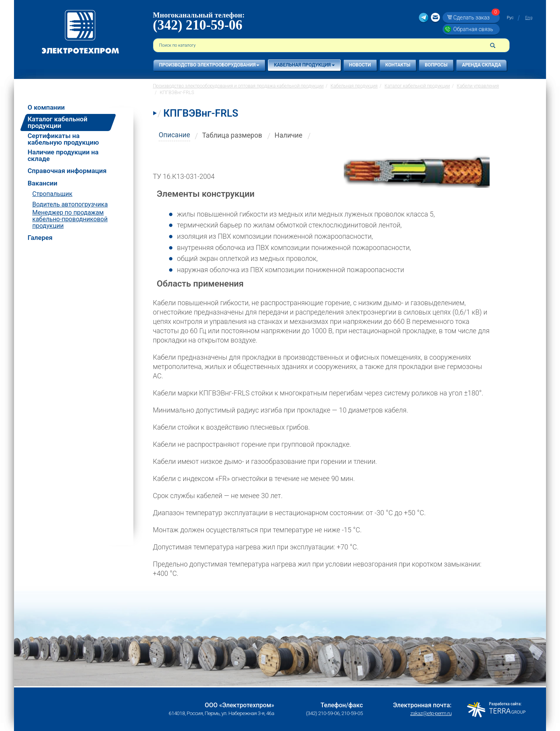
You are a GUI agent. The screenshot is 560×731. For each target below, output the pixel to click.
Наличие (289, 135)
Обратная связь (473, 29)
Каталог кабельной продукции (58, 122)
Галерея (40, 238)
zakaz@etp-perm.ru (431, 713)
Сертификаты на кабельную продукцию (63, 139)
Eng (529, 18)
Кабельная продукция (304, 65)
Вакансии (42, 183)
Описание (174, 135)
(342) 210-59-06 (198, 25)
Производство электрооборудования (209, 65)
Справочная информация (67, 171)
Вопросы (436, 65)
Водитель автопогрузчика (70, 204)
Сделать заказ (475, 17)
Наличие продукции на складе (63, 156)
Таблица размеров (232, 135)
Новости (360, 65)
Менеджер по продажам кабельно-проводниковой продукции (70, 219)
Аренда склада (482, 65)
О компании (46, 108)
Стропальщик (52, 194)
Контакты (398, 65)
